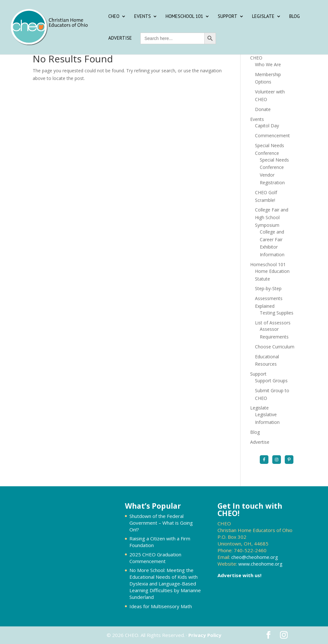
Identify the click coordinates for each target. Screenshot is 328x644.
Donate (263, 109)
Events (143, 17)
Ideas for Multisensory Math (161, 606)
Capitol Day (267, 126)
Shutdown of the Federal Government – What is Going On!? (161, 523)
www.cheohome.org (260, 564)
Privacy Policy (205, 635)
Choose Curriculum (275, 347)
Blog (295, 17)
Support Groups (271, 381)
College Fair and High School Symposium (272, 217)
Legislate (263, 17)
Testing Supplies (277, 313)
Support (228, 17)
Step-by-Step (268, 288)
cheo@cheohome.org (255, 557)
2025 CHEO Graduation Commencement (155, 558)
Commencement (272, 135)
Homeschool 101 (184, 17)
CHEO (114, 17)
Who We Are (268, 64)
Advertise (120, 38)
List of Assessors (273, 323)
